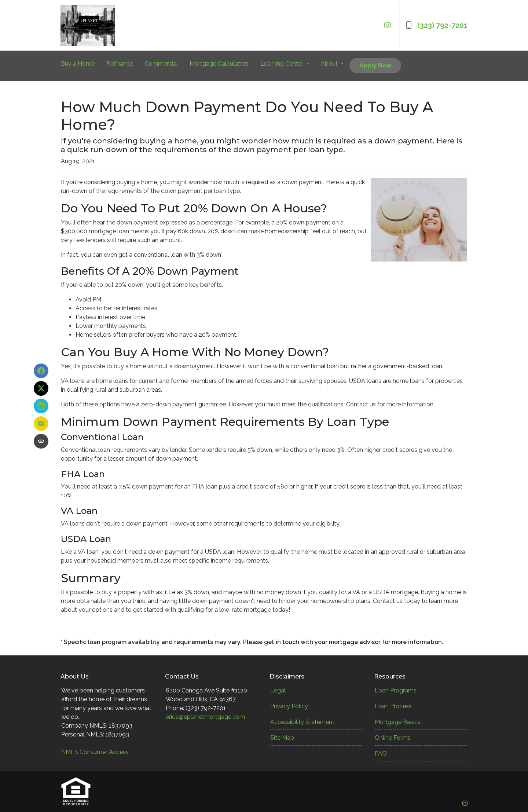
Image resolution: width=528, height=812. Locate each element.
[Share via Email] (41, 424)
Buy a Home (78, 64)
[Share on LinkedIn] (41, 406)
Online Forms (393, 738)
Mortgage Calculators (219, 64)
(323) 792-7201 (437, 25)
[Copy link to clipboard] (41, 441)
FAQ (381, 754)
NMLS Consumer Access (95, 752)
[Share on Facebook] (41, 371)
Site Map (282, 738)
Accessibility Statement (302, 722)
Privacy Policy (289, 706)
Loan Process (393, 706)
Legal (278, 690)
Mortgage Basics (398, 722)
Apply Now (375, 65)
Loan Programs (396, 690)
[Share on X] (41, 388)
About (330, 64)
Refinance (120, 64)
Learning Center (283, 64)
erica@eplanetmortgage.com (205, 717)
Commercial (161, 64)
